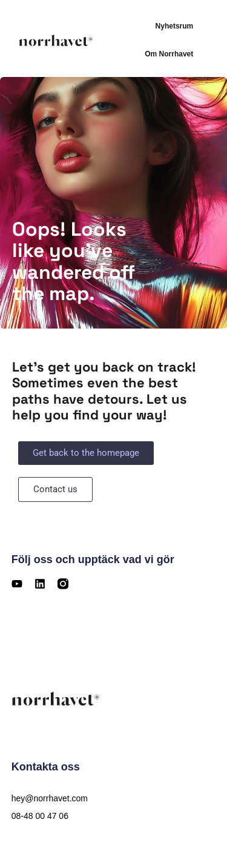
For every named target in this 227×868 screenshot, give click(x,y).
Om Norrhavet (169, 54)
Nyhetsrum (175, 26)
